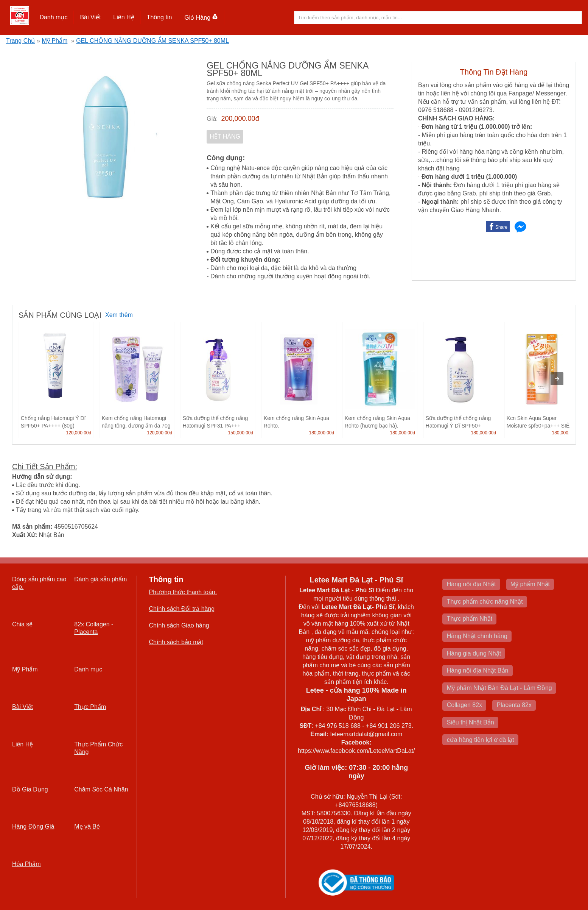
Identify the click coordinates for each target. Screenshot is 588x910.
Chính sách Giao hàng (179, 625)
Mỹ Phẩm (55, 41)
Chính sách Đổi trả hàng (182, 609)
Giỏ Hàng (201, 18)
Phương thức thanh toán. (183, 592)
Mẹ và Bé (87, 826)
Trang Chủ (20, 41)
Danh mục (53, 17)
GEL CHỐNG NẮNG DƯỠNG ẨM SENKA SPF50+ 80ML (152, 41)
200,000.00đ (240, 119)
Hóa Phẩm (26, 864)
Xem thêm (119, 315)
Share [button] (501, 227)
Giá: (212, 119)
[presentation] (557, 379)
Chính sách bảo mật (176, 642)
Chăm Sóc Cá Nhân (101, 789)
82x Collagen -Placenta (94, 628)
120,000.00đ (79, 433)
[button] (54, 17)
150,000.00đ (240, 433)
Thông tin (159, 17)
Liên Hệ (124, 17)
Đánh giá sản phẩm (100, 579)
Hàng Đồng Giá (33, 826)
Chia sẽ (22, 624)
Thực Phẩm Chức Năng (98, 748)
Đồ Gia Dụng (30, 789)
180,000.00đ (321, 433)
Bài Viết (90, 17)
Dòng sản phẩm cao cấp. (39, 583)
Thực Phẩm (90, 707)
